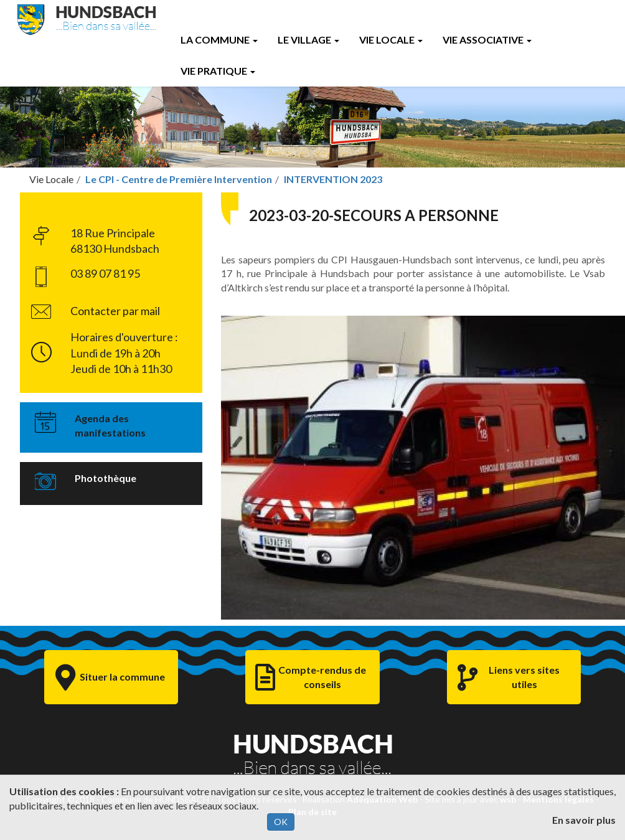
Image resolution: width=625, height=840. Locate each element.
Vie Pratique (218, 71)
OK (281, 822)
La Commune (219, 40)
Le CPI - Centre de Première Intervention (179, 179)
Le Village (308, 40)
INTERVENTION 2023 (333, 179)
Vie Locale (391, 40)
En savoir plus (584, 820)
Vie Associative (487, 40)
